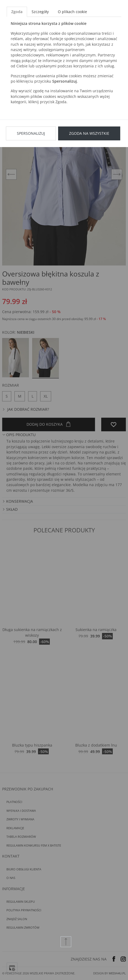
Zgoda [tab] (17, 12)
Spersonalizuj (31, 133)
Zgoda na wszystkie (89, 133)
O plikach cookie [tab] (72, 12)
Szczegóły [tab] (40, 12)
